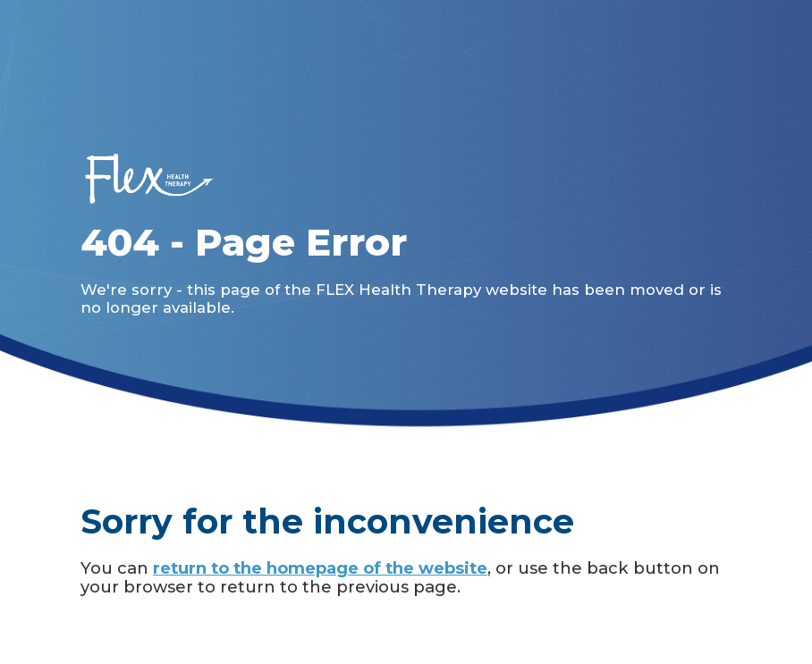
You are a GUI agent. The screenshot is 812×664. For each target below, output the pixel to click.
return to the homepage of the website (320, 568)
